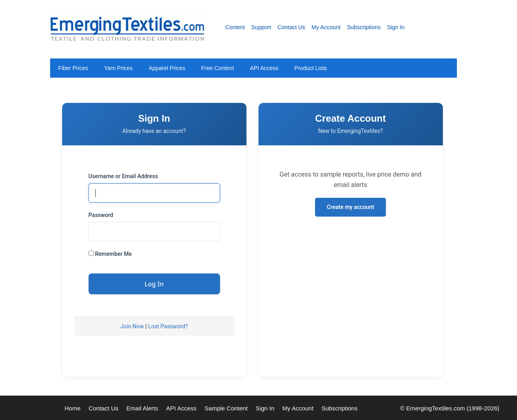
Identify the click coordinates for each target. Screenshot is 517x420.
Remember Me (110, 254)
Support (261, 27)
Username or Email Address (123, 176)
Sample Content (226, 408)
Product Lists (311, 68)
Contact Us (291, 27)
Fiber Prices (73, 68)
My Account (326, 27)
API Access (264, 68)
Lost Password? (168, 326)
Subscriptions (364, 27)
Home (73, 408)
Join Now (132, 326)
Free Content (218, 68)
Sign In (396, 27)
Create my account (351, 207)
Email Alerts (142, 408)
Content (235, 27)
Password (101, 215)
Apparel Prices (167, 68)
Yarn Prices (118, 68)
